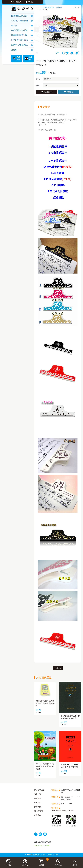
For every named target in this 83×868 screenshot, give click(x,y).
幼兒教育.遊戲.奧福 (13, 41)
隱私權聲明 (38, 811)
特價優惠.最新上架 (12, 16)
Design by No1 (52, 855)
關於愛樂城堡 (39, 790)
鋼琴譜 (7, 26)
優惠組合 (59, 7)
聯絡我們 (38, 807)
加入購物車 (47, 92)
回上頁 (76, 7)
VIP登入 (22, 2)
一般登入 (9, 2)
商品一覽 (38, 794)
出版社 (7, 50)
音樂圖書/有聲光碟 (12, 36)
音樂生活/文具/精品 (13, 45)
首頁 (38, 7)
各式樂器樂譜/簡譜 (12, 31)
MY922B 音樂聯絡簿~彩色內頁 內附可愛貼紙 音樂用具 (45, 766)
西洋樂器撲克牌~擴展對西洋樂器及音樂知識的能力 (45, 703)
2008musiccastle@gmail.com (63, 811)
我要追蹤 (69, 92)
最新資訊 (38, 798)
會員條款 (38, 815)
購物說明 (38, 803)
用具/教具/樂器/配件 (13, 21)
